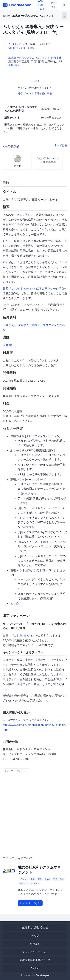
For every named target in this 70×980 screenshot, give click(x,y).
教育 (40, 879)
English (35, 968)
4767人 (23, 879)
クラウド (35, 883)
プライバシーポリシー (35, 952)
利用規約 (35, 944)
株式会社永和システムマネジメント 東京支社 (35, 58)
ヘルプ (35, 936)
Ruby (47, 879)
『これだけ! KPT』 (23, 635)
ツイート (22, 771)
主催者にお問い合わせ (35, 927)
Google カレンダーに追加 (21, 48)
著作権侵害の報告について (35, 960)
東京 (32, 879)
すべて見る (61, 145)
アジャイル (58, 879)
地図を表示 (14, 65)
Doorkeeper (42, 975)
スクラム (23, 883)
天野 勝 (7, 345)
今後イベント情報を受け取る (35, 93)
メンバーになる (30, 903)
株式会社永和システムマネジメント (33, 16)
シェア (9, 771)
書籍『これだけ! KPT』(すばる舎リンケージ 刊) (33, 288)
